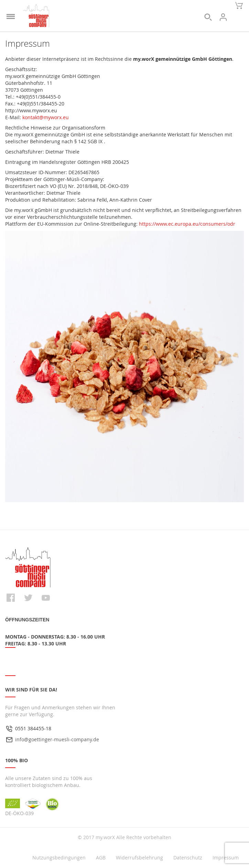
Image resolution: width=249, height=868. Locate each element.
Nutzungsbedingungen (59, 858)
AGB (101, 858)
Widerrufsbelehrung (139, 858)
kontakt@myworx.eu (46, 117)
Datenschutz (188, 858)
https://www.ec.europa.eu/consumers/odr (187, 224)
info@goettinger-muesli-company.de (57, 739)
